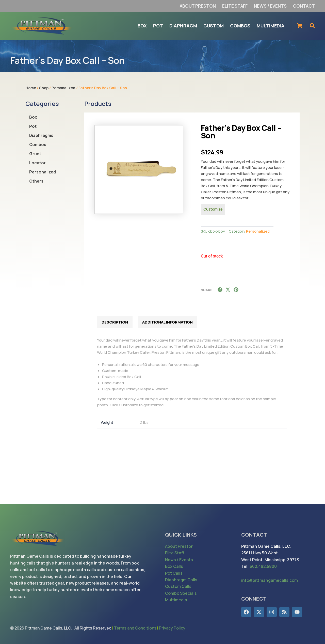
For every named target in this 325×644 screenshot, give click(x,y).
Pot (33, 126)
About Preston (179, 546)
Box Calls (174, 566)
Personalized (63, 88)
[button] (220, 290)
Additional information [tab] (167, 322)
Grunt (35, 154)
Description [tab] (115, 322)
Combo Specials (181, 593)
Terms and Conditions (135, 628)
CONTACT (254, 535)
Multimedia (176, 600)
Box (33, 117)
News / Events (179, 560)
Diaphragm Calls (181, 580)
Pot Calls (174, 573)
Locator (37, 163)
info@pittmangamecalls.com (270, 580)
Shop (44, 88)
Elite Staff (175, 553)
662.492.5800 (263, 566)
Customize (213, 209)
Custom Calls (178, 586)
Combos (38, 144)
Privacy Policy (172, 628)
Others (36, 181)
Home (31, 88)
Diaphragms (41, 135)
